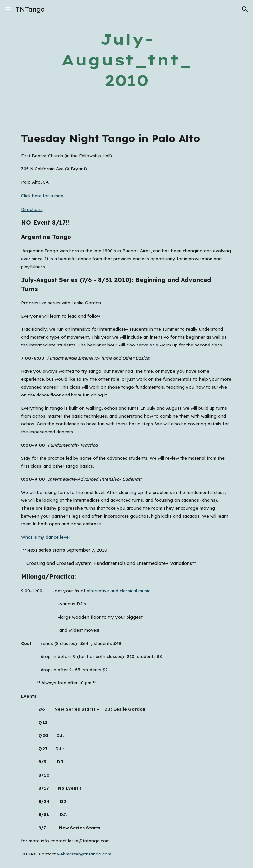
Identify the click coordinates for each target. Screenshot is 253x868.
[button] (8, 9)
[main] (126, 60)
